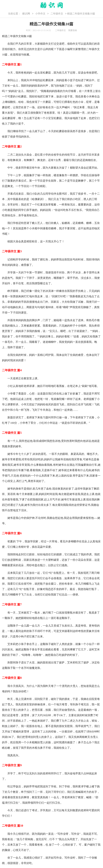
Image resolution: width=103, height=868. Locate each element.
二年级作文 (57, 14)
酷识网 (26, 14)
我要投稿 (73, 30)
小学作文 (40, 14)
